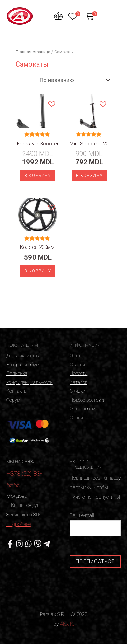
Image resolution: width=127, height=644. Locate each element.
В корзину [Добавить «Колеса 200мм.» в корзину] (38, 271)
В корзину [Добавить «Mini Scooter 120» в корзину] (89, 175)
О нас (76, 356)
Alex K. (67, 624)
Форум (13, 400)
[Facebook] (10, 544)
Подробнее (19, 524)
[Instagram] (19, 544)
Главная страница (33, 52)
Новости (79, 373)
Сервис (77, 418)
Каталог (78, 382)
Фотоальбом (83, 409)
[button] (51, 104)
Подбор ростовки (88, 400)
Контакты (17, 391)
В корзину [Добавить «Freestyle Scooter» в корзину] (38, 175)
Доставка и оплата (26, 356)
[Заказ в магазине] (73, 80)
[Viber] (38, 544)
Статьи (77, 365)
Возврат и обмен (24, 365)
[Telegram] (47, 544)
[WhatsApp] (28, 544)
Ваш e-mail (95, 524)
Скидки (78, 391)
